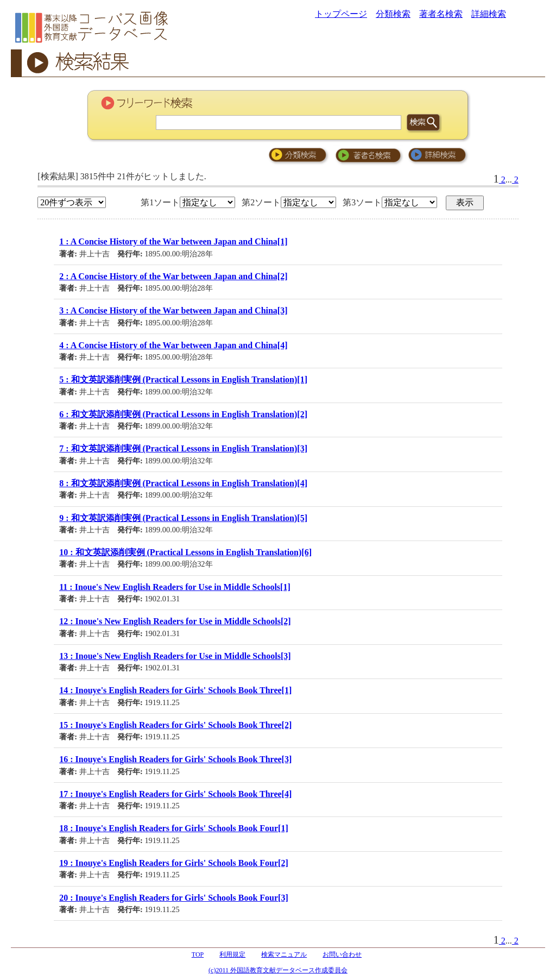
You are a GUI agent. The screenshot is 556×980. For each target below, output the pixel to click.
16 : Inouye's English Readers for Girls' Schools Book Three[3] (175, 759)
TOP (198, 954)
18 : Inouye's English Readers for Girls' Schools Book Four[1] (174, 828)
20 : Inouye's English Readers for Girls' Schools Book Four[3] (174, 898)
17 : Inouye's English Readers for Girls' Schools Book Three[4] (175, 794)
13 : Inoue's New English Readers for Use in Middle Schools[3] (175, 656)
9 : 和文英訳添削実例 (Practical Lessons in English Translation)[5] (183, 518)
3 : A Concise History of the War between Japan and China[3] (173, 310)
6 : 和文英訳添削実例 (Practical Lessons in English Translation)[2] (183, 414)
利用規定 (232, 954)
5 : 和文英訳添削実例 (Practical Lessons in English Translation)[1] (183, 379)
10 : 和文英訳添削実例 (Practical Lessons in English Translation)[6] (185, 552)
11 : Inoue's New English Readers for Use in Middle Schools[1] (175, 587)
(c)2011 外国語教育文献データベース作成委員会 (278, 970)
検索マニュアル (284, 954)
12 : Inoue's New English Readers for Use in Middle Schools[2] (175, 621)
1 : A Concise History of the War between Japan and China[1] (173, 241)
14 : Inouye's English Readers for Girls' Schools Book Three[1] (175, 690)
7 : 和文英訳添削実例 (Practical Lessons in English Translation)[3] (183, 448)
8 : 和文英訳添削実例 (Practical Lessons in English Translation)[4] (183, 483)
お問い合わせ (342, 954)
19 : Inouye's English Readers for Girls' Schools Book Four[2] (174, 863)
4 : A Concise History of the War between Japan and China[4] (173, 345)
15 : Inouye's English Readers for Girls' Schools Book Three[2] (175, 725)
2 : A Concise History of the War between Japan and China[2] (173, 276)
